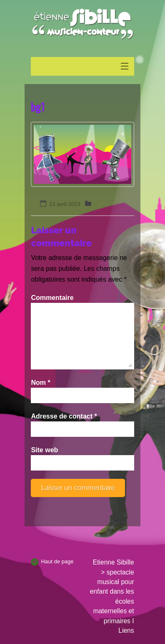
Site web (44, 450)
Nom (40, 383)
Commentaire (52, 298)
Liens (126, 630)
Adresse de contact (64, 416)
